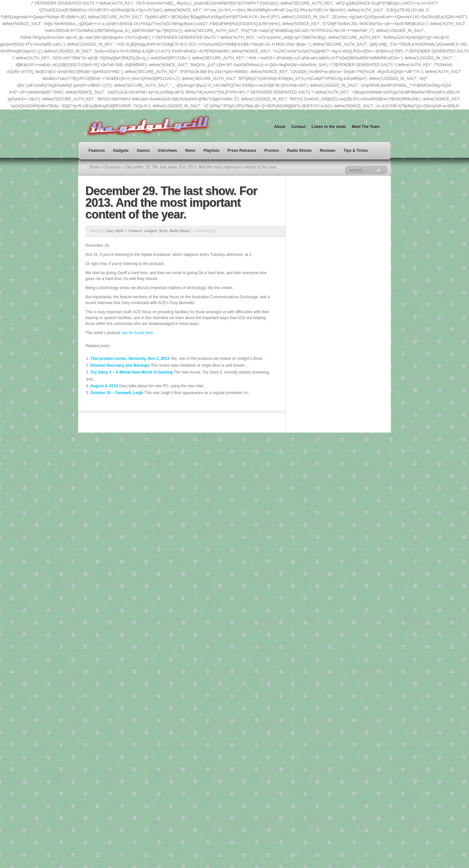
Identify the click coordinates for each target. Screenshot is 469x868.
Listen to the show (329, 127)
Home (95, 167)
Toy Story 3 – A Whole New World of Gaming (131, 372)
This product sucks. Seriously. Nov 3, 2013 (130, 359)
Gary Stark (115, 231)
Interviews (168, 151)
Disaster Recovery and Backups (120, 365)
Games (143, 151)
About (280, 127)
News (190, 151)
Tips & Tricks (356, 151)
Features (97, 151)
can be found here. (138, 333)
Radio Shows (299, 151)
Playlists (212, 151)
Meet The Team (366, 127)
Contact (298, 127)
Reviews (328, 151)
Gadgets (121, 151)
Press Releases (242, 151)
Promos (272, 151)
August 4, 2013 (104, 386)
